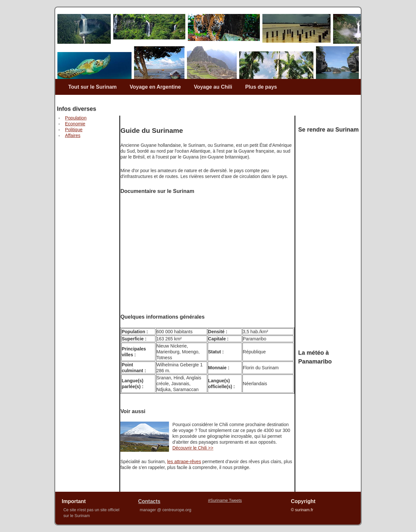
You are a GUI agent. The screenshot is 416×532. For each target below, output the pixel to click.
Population (76, 118)
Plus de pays (261, 87)
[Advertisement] (81, 241)
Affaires (73, 135)
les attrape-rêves (184, 462)
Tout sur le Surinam (92, 87)
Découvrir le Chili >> (193, 448)
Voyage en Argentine (155, 87)
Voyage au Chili (213, 87)
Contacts (149, 501)
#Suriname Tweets (225, 500)
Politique (74, 130)
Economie (75, 124)
